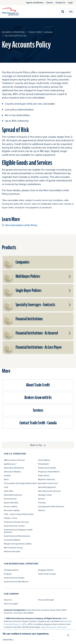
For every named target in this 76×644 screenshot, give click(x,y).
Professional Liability (47, 468)
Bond (6, 479)
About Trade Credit (38, 385)
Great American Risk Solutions (17, 536)
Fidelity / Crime (11, 518)
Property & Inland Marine (49, 472)
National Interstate (12, 551)
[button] (70, 276)
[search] (63, 12)
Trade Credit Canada (47, 574)
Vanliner (42, 510)
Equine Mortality (11, 503)
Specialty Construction (48, 483)
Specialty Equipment (47, 487)
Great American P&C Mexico (16, 582)
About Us (8, 600)
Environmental (10, 499)
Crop (6, 487)
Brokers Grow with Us (38, 398)
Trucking (42, 503)
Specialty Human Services (49, 491)
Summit (41, 499)
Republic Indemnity (47, 479)
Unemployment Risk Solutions (51, 506)
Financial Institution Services (16, 522)
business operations (13, 32)
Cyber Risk (9, 491)
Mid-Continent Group (13, 548)
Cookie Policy (8, 640)
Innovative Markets (12, 540)
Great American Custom (14, 526)
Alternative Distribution (14, 468)
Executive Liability (12, 510)
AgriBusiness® (10, 464)
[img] (10, 12)
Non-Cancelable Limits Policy (20, 225)
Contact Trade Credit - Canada (38, 423)
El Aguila (8, 574)
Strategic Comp (45, 495)
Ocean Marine (44, 460)
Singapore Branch (46, 570)
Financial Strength (46, 600)
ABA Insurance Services (14, 460)
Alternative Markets (12, 472)
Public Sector (44, 475)
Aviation (7, 475)
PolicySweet (43, 464)
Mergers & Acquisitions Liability (18, 544)
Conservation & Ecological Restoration (21, 483)
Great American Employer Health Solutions (18, 531)
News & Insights (11, 604)
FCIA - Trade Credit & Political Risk (19, 514)
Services (38, 410)
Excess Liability (11, 506)
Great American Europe (14, 578)
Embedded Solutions (13, 495)
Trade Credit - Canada (41, 32)
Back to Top (38, 445)
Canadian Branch (11, 570)
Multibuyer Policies (16, 36)
